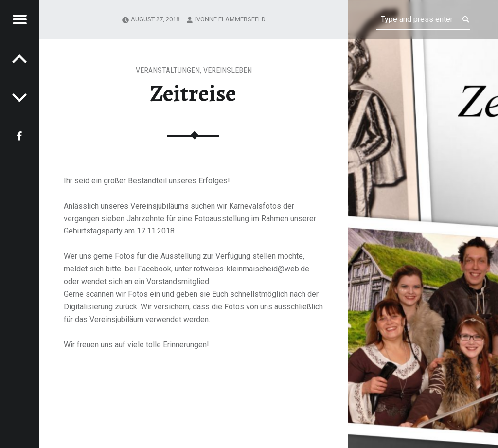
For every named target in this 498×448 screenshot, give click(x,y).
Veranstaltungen (168, 70)
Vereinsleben (228, 70)
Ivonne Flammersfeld (230, 19)
